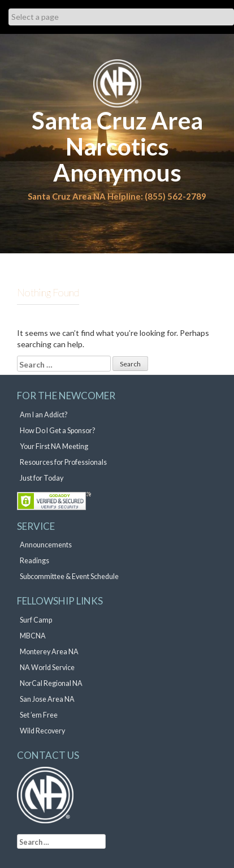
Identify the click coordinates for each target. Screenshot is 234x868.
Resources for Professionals (63, 462)
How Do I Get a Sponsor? (57, 431)
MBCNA (33, 636)
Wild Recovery (42, 731)
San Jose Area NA (47, 699)
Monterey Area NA (49, 652)
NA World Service (47, 668)
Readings (34, 561)
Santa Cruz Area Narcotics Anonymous (117, 146)
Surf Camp (36, 620)
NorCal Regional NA (51, 683)
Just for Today (42, 478)
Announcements (46, 545)
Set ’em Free (39, 715)
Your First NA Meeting (54, 446)
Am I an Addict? (44, 415)
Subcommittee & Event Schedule (69, 576)
